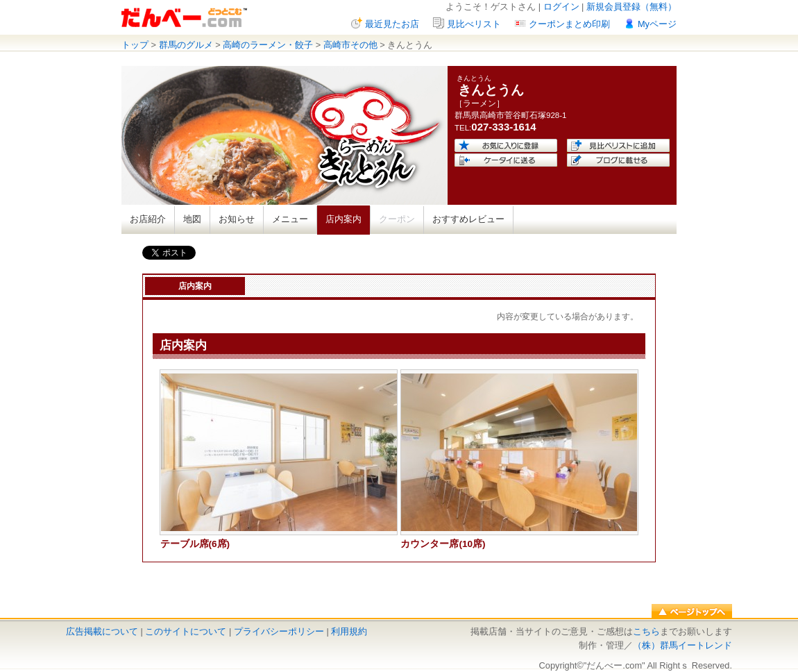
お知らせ (237, 219)
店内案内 (343, 219)
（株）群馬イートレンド (682, 645)
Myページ (657, 24)
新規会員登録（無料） (631, 7)
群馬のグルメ (186, 45)
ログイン (561, 7)
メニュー (290, 219)
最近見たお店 (392, 24)
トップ (135, 45)
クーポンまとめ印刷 (569, 24)
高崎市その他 (350, 45)
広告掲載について (102, 631)
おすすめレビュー (468, 219)
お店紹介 (148, 219)
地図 (192, 219)
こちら (646, 631)
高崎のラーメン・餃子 (268, 45)
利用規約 (349, 631)
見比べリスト (474, 24)
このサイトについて (186, 631)
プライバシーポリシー (279, 631)
